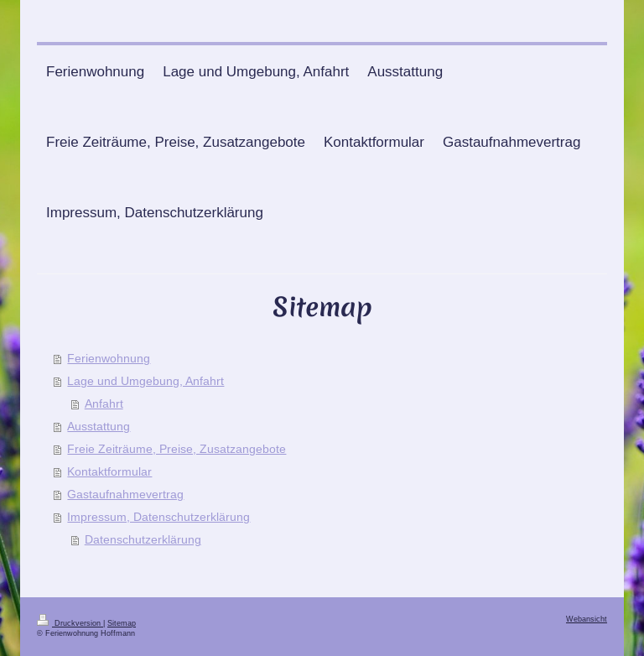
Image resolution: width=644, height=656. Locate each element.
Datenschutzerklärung (143, 539)
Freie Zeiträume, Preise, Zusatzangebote (177, 449)
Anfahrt (104, 403)
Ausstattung (99, 426)
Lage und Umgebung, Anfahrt (145, 381)
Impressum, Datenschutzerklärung (158, 517)
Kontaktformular (109, 471)
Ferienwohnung (109, 358)
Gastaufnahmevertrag (125, 494)
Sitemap (122, 623)
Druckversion (70, 623)
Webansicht (587, 619)
